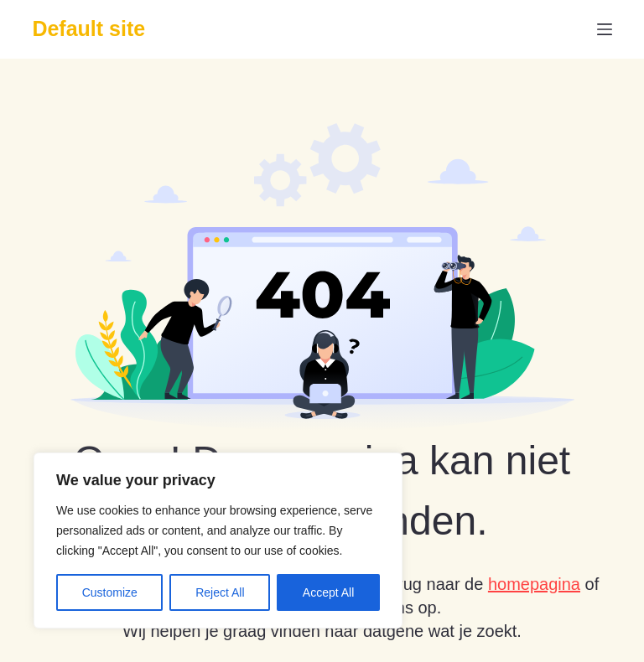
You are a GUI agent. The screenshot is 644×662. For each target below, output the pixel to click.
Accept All (328, 592)
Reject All (220, 592)
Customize (110, 592)
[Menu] (605, 29)
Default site (88, 28)
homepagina (534, 584)
